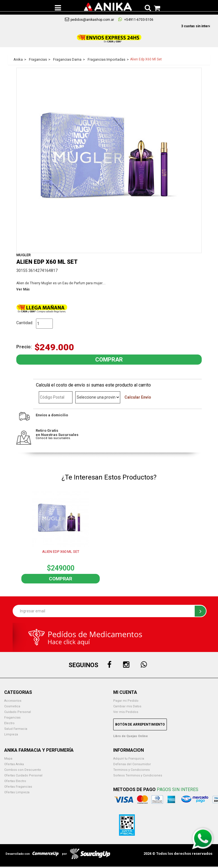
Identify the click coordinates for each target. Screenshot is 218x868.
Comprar (61, 579)
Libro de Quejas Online (130, 736)
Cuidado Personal (18, 712)
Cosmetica (12, 706)
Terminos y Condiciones (131, 770)
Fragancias (12, 718)
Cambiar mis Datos (127, 706)
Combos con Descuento (23, 770)
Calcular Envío (138, 397)
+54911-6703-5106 (136, 19)
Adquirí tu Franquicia (129, 759)
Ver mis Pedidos (126, 712)
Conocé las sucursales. (53, 438)
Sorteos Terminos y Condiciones (138, 775)
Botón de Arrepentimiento (140, 724)
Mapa (8, 759)
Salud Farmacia (16, 729)
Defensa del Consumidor (132, 764)
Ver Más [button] (23, 289)
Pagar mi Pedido (126, 701)
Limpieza (11, 734)
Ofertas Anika (14, 764)
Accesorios (13, 701)
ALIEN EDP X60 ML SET (61, 552)
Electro (9, 723)
